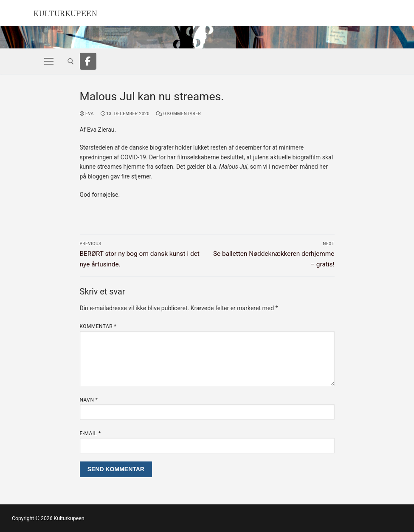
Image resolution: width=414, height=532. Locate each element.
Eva (87, 114)
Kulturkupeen (74, 12)
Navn (89, 400)
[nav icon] (49, 61)
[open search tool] (71, 61)
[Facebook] (88, 61)
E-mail (90, 433)
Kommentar (98, 326)
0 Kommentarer (179, 114)
